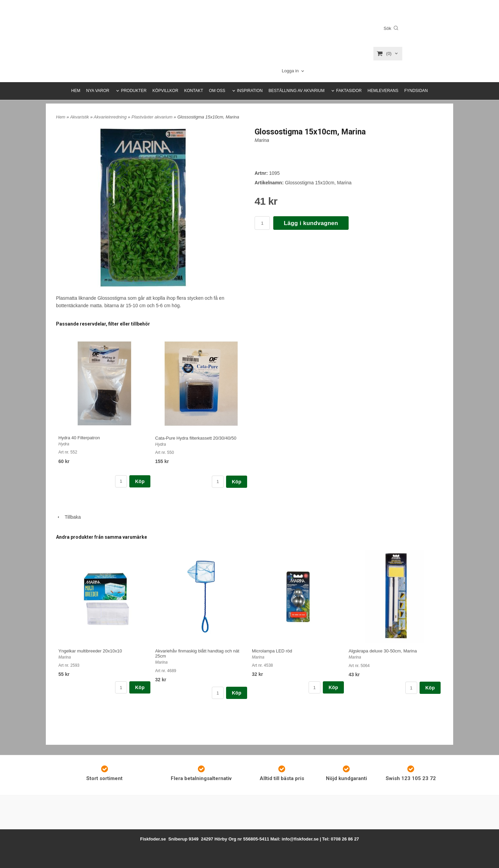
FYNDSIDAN (416, 91)
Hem (61, 117)
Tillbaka (68, 517)
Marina (262, 140)
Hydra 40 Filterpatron (79, 438)
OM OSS (217, 91)
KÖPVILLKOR (165, 91)
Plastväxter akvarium (152, 117)
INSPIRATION (250, 91)
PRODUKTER (134, 91)
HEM (76, 91)
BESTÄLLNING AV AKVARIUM (297, 91)
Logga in (290, 71)
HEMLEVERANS (383, 91)
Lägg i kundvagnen (311, 223)
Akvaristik (80, 117)
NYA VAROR (98, 91)
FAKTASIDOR (349, 91)
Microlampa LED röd (272, 651)
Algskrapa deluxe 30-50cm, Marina (383, 651)
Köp (140, 481)
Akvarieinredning (111, 117)
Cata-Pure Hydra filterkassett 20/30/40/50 (196, 438)
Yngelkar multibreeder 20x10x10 (90, 651)
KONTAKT (193, 91)
